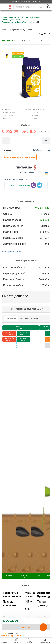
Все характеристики (12, 251)
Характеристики (27, 41)
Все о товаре (8, 41)
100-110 (44, 220)
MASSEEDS (42, 208)
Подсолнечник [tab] (11, 319)
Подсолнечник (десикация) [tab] (29, 319)
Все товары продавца (16, 179)
